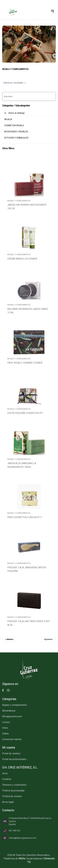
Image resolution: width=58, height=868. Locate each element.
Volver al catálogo (14, 113)
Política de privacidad (13, 791)
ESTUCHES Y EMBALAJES (16, 138)
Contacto (7, 779)
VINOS (5, 728)
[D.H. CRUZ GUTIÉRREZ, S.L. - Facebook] (3, 690)
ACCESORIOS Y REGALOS (16, 132)
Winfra (22, 859)
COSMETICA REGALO (14, 125)
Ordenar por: (14, 83)
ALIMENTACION (9, 711)
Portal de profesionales (14, 759)
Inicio (5, 773)
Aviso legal (8, 802)
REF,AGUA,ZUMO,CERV (12, 716)
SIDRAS (5, 734)
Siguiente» (48, 639)
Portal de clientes (11, 753)
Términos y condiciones (14, 785)
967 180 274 (14, 831)
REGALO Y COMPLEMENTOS (15, 69)
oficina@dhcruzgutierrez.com (22, 838)
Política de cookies (12, 796)
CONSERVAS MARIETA (12, 739)
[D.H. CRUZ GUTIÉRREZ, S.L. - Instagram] (8, 690)
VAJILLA (8, 119)
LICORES (6, 722)
